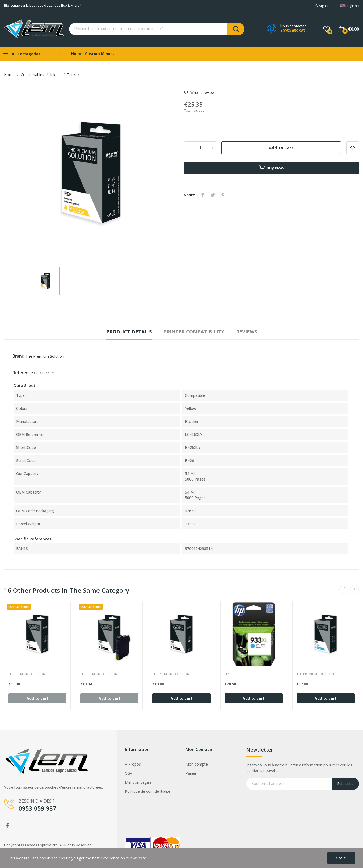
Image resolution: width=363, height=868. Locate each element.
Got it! (341, 858)
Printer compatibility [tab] (194, 332)
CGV (128, 773)
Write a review (202, 93)
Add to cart (281, 148)
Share (203, 195)
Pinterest (223, 195)
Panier (191, 773)
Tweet (213, 195)
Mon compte (197, 764)
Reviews (246, 332)
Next (354, 589)
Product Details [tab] (129, 332)
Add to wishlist (353, 148)
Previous (344, 589)
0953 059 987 (37, 808)
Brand (18, 356)
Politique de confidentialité (148, 791)
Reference (23, 373)
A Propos (133, 764)
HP (227, 674)
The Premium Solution (45, 356)
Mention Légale (138, 782)
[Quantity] (200, 148)
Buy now (272, 168)
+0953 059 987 (293, 31)
